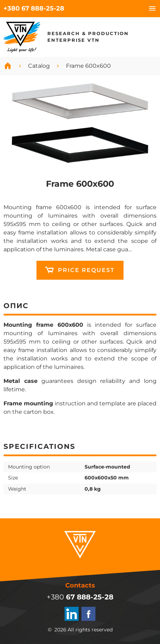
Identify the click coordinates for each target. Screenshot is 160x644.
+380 (34, 8)
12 (80, 270)
